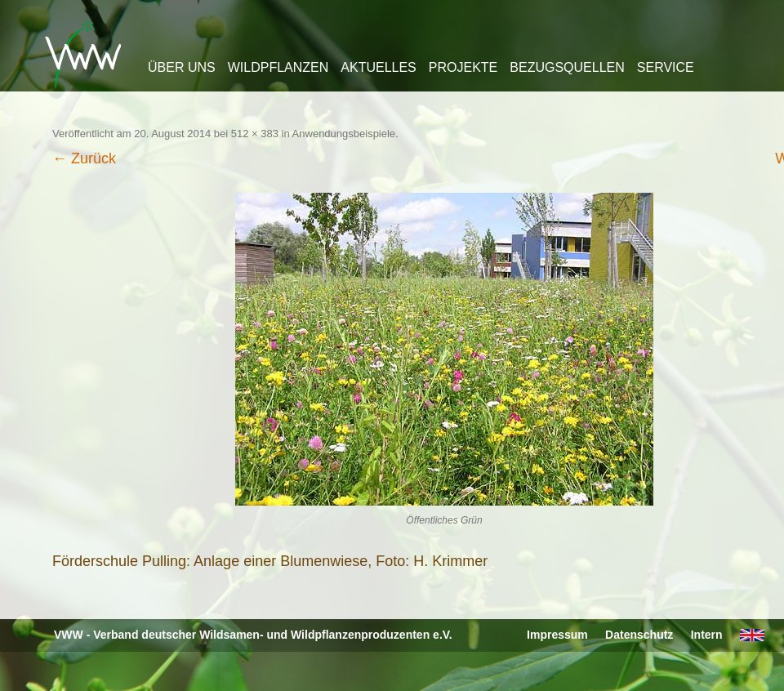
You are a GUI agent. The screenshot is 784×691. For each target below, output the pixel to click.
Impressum (557, 635)
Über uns (182, 67)
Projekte (463, 67)
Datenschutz (639, 635)
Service (666, 67)
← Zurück (84, 158)
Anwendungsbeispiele (344, 134)
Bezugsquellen (567, 67)
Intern (707, 635)
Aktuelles (378, 67)
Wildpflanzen (278, 67)
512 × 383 (255, 134)
